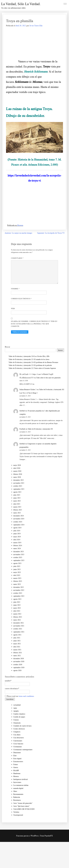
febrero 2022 (18, 617)
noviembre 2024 (19, 519)
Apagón (16, 711)
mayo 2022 (17, 608)
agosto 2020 (17, 670)
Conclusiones (18, 741)
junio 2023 (17, 569)
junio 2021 (17, 641)
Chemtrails (17, 723)
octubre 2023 (18, 557)
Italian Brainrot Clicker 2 (28, 390)
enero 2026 (17, 477)
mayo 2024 (17, 537)
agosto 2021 (17, 635)
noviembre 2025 (19, 483)
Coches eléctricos (19, 729)
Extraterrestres (18, 762)
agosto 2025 (17, 492)
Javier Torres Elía (36, 26)
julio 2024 (17, 531)
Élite (15, 756)
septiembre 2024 (19, 525)
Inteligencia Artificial (20, 779)
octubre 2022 (18, 593)
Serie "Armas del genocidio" (23, 803)
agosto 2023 (17, 563)
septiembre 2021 (19, 632)
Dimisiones (17, 753)
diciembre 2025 (19, 480)
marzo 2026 (17, 471)
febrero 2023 (18, 581)
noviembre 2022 (19, 590)
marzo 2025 (17, 507)
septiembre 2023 (19, 560)
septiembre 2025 (19, 489)
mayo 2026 (17, 465)
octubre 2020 (18, 665)
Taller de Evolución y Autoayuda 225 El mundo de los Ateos (29, 359)
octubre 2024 (18, 522)
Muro (15, 791)
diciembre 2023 (19, 552)
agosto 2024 (17, 528)
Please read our (19, 696)
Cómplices (17, 732)
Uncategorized (18, 815)
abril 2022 (17, 611)
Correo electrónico (21, 299)
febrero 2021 (18, 653)
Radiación (17, 797)
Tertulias (16, 812)
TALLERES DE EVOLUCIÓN (24, 809)
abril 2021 (17, 647)
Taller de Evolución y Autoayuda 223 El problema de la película (30, 365)
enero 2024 (17, 548)
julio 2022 (17, 602)
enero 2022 (17, 620)
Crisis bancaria (18, 744)
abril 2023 (17, 575)
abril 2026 (17, 468)
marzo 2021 (17, 650)
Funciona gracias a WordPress (28, 836)
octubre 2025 (18, 486)
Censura (16, 720)
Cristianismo (18, 747)
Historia (20, 225)
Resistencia (17, 800)
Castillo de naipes (19, 717)
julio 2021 (17, 638)
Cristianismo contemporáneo (23, 750)
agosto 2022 (17, 599)
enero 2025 (17, 513)
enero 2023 (17, 584)
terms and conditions (26, 696)
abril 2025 (17, 504)
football (22, 411)
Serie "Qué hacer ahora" (21, 806)
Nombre (15, 289)
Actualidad (17, 705)
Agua (15, 708)
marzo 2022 (17, 614)
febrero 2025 (18, 510)
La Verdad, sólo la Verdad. (21, 4)
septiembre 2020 (19, 668)
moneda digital (18, 788)
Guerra (16, 767)
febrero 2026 (18, 474)
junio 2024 (17, 534)
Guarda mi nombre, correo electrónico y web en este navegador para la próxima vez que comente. (34, 324)
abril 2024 (17, 540)
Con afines (17, 735)
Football (22, 429)
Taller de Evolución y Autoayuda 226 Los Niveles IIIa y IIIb (29, 356)
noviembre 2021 (19, 626)
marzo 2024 (17, 543)
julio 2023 (17, 566)
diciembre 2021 (19, 623)
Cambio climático (19, 714)
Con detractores (19, 738)
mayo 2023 (17, 572)
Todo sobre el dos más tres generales (48, 378)
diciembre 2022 (19, 587)
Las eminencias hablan (21, 785)
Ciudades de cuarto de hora (22, 726)
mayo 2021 (17, 644)
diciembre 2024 (19, 516)
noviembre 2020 (19, 662)
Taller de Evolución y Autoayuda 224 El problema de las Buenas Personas (33, 362)
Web (13, 309)
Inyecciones (17, 782)
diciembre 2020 (19, 659)
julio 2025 (17, 495)
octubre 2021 (18, 629)
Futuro (16, 764)
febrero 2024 (18, 546)
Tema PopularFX (46, 836)
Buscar (7, 347)
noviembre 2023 (19, 555)
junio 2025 (17, 498)
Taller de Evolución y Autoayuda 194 (40, 429)
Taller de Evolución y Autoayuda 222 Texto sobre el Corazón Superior (32, 368)
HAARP (16, 771)
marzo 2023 (17, 578)
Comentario (17, 258)
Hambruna (17, 773)
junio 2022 (17, 605)
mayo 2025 (17, 501)
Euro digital (17, 759)
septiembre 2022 (19, 596)
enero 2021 (17, 656)
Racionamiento (18, 794)
